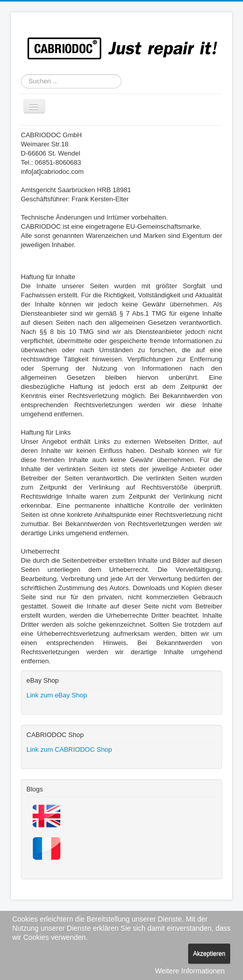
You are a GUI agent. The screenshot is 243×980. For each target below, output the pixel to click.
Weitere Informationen (190, 971)
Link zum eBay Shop (57, 695)
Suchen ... (21, 74)
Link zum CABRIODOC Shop (69, 749)
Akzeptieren (209, 954)
